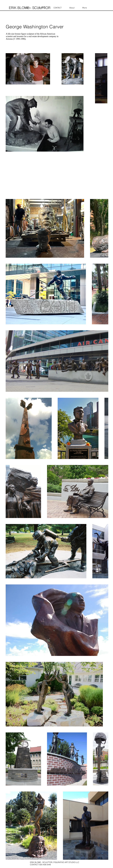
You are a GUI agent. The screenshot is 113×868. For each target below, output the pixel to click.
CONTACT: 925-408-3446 (41, 865)
